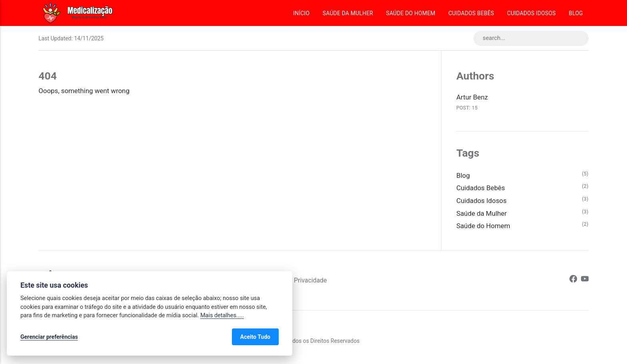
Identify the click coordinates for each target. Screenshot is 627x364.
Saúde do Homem (410, 13)
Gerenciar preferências (49, 337)
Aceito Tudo (255, 337)
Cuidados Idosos (531, 13)
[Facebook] (573, 280)
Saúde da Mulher (348, 13)
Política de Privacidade (295, 280)
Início (301, 13)
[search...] (531, 38)
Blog (576, 13)
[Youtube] (585, 280)
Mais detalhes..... (222, 315)
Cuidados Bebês (471, 13)
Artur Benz (472, 97)
